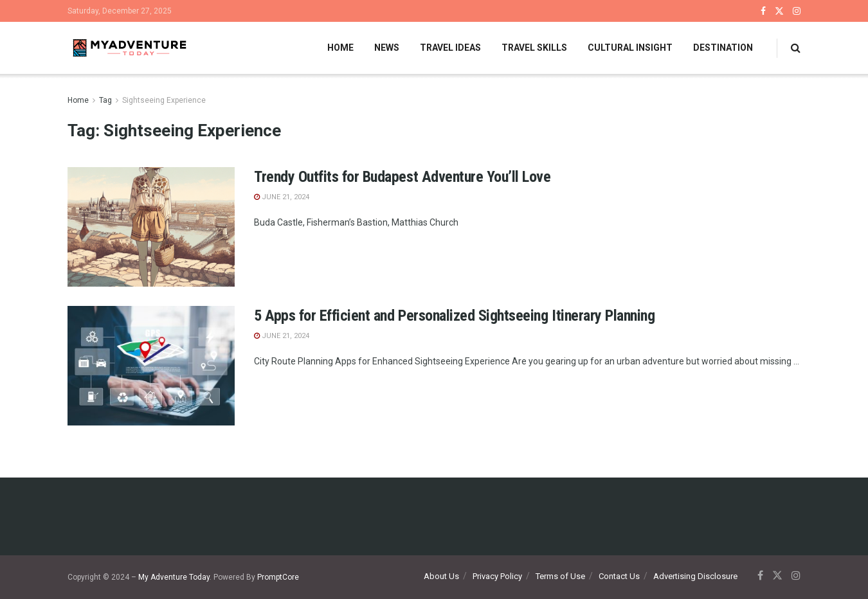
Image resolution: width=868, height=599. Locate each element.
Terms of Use (560, 576)
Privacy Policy (497, 576)
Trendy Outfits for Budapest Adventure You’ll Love (402, 177)
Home (340, 48)
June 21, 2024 (282, 197)
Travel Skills (534, 48)
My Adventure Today (174, 577)
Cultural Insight (630, 48)
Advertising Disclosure (695, 576)
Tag (105, 100)
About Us (441, 576)
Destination (723, 48)
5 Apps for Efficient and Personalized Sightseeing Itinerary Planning (454, 316)
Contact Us (619, 576)
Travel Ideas (450, 48)
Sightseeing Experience (164, 100)
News (387, 48)
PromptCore (278, 577)
